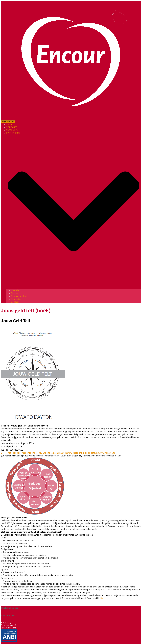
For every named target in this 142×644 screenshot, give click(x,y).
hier (102, 598)
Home (9, 124)
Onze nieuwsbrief (8, 625)
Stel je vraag (6, 622)
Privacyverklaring (8, 628)
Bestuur (15, 293)
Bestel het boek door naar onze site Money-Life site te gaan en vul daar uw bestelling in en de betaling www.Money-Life (58, 453)
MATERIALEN (12, 130)
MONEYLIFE (12, 127)
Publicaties (16, 299)
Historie (15, 290)
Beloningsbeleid (19, 296)
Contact (15, 302)
